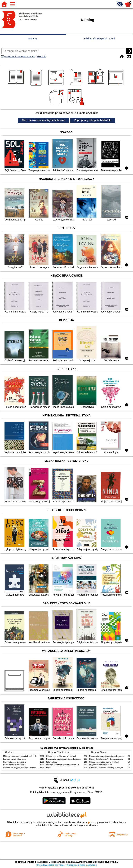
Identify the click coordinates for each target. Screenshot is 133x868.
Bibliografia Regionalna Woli (100, 39)
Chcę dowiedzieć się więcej (51, 865)
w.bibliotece (82, 822)
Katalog (33, 39)
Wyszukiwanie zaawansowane (18, 56)
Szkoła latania (52, 762)
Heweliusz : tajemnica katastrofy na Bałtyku (106, 768)
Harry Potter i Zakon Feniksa (14, 765)
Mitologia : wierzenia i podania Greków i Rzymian (22, 756)
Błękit (48, 768)
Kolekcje (41, 56)
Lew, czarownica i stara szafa (15, 759)
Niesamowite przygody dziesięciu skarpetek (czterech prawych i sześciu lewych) (34, 768)
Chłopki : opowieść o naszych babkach (61, 756)
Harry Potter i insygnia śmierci (15, 762)
